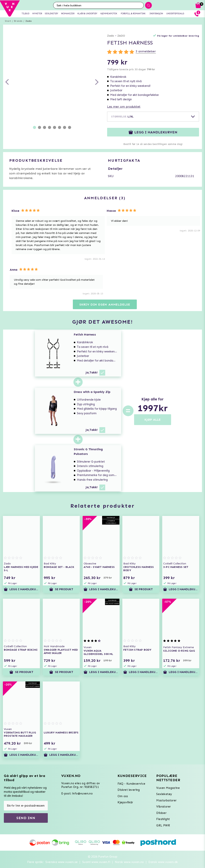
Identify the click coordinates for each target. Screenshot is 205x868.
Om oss (123, 796)
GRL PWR (163, 825)
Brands (18, 21)
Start (8, 21)
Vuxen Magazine (168, 788)
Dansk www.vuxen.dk (163, 862)
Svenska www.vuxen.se (62, 862)
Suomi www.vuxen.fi (96, 862)
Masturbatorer (166, 800)
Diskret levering (129, 790)
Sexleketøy (164, 794)
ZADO (121, 36)
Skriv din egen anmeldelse (105, 304)
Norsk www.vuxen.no (129, 862)
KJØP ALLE (153, 420)
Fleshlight (163, 819)
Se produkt (61, 589)
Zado (29, 21)
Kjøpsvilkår (125, 802)
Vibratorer (163, 807)
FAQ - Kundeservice (131, 784)
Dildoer (161, 813)
